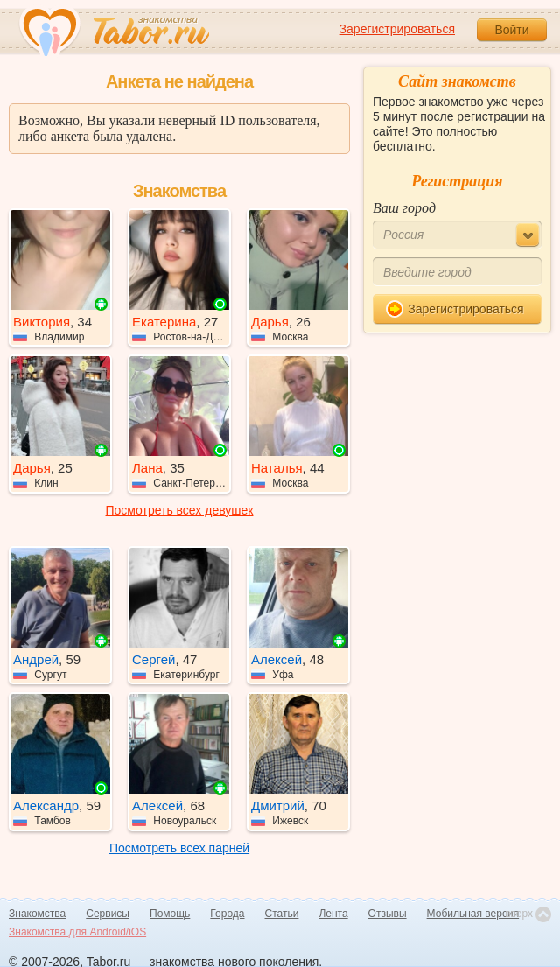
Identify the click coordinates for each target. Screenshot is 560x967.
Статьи (282, 914)
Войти (511, 30)
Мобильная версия (473, 914)
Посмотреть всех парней (179, 848)
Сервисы (108, 914)
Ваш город (404, 208)
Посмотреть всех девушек (180, 510)
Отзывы (388, 914)
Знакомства (37, 914)
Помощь (170, 914)
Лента (333, 914)
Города (227, 914)
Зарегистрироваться (397, 29)
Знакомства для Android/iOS (77, 932)
